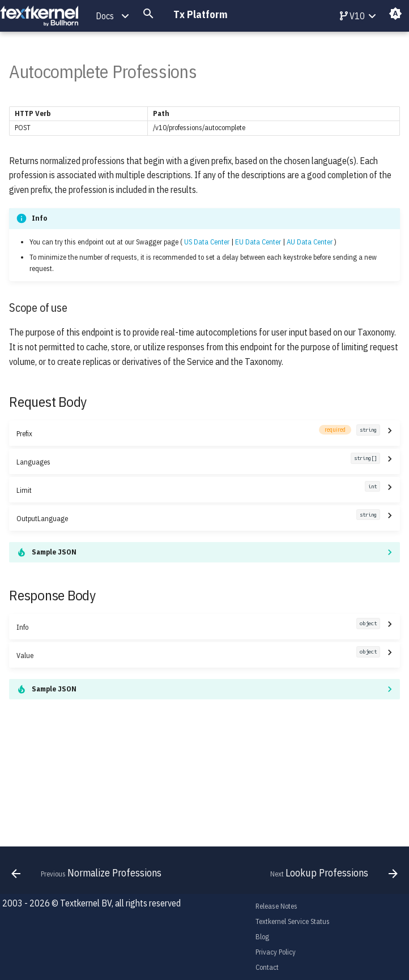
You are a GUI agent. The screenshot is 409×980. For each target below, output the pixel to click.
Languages (198, 461)
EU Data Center (258, 242)
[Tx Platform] (39, 16)
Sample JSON (54, 552)
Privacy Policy (276, 952)
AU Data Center (310, 242)
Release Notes (276, 906)
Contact (267, 967)
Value (198, 655)
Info (198, 627)
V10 (352, 16)
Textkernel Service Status (293, 921)
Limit (198, 490)
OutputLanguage (198, 518)
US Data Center (207, 242)
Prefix (198, 433)
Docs (105, 16)
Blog (262, 937)
